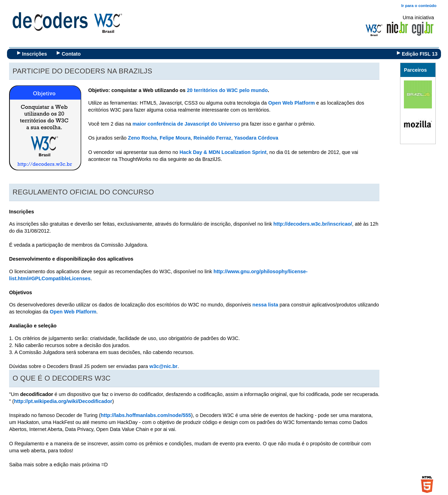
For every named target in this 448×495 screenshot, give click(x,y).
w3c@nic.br (163, 366)
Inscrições (34, 54)
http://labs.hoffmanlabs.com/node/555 (146, 415)
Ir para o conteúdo (419, 6)
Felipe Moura (175, 138)
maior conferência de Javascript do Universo (186, 124)
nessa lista (265, 305)
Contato (71, 54)
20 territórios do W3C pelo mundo (227, 90)
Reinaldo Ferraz (212, 138)
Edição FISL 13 (420, 54)
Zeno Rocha (142, 138)
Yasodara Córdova (256, 138)
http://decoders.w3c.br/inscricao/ (313, 224)
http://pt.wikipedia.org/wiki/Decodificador (63, 401)
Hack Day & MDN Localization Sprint (222, 152)
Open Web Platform (291, 103)
